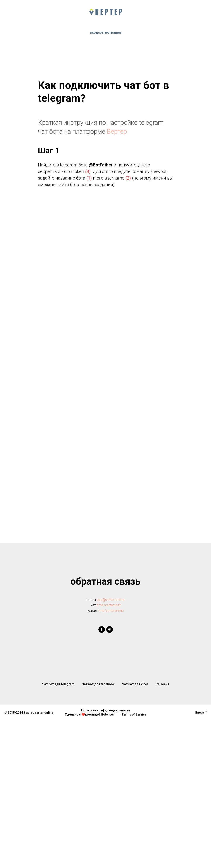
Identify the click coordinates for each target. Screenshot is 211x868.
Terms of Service (134, 714)
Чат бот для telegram (58, 684)
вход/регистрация (105, 32)
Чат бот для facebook (98, 684)
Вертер (117, 131)
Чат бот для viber (135, 684)
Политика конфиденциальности (106, 710)
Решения (162, 684)
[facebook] (102, 629)
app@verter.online (111, 600)
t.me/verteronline (111, 611)
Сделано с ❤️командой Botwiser (89, 714)
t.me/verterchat (109, 605)
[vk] (110, 629)
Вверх (201, 713)
